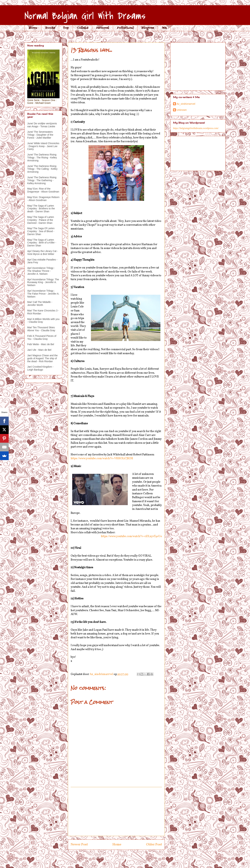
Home (33, 28)
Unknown (182, 110)
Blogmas (148, 28)
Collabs (83, 28)
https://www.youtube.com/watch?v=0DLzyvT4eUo (131, 536)
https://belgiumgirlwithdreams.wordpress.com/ (196, 128)
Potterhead (125, 28)
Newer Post (79, 845)
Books (50, 28)
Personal (103, 28)
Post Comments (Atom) (124, 858)
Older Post (154, 845)
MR (164, 28)
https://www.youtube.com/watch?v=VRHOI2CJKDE (102, 459)
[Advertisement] (116, 811)
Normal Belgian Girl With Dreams (85, 16)
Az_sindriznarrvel (186, 104)
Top (66, 28)
